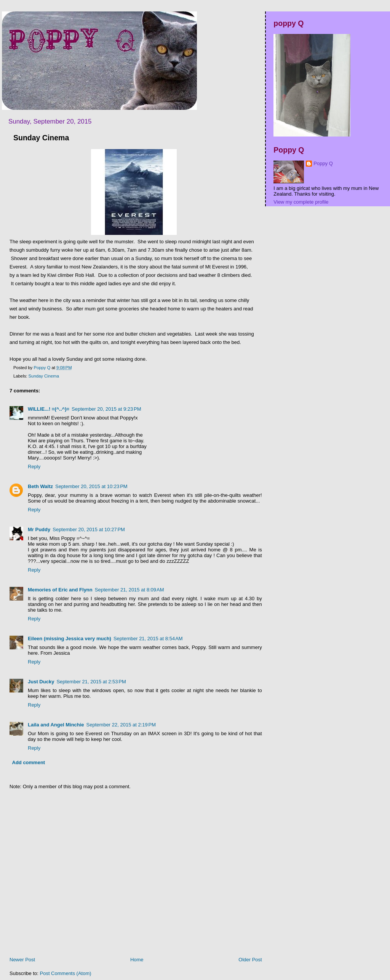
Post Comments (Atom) (66, 973)
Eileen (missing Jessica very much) (70, 639)
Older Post (250, 960)
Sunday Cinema (44, 376)
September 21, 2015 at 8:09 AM (129, 590)
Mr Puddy (39, 529)
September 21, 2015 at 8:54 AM (148, 639)
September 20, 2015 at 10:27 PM (89, 529)
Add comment (29, 762)
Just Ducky (41, 682)
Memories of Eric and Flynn (60, 590)
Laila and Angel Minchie (56, 725)
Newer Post (22, 960)
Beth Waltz (40, 486)
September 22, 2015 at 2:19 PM (121, 725)
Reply (34, 467)
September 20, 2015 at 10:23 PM (91, 486)
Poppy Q (323, 163)
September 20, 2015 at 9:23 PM (106, 409)
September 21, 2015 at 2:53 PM (91, 682)
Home (137, 960)
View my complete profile (301, 202)
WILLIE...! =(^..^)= (49, 409)
